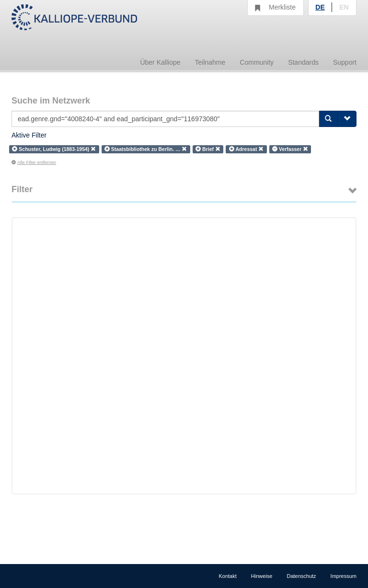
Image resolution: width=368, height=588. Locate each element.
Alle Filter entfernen (34, 162)
